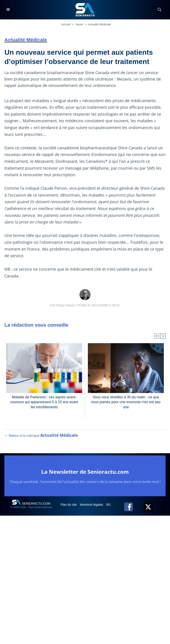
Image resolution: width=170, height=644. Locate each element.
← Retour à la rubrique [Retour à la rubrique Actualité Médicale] (41, 435)
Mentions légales (92, 505)
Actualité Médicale (99, 24)
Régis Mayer (66, 305)
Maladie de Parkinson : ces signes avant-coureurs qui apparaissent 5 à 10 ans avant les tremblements (44, 402)
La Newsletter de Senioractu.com (85, 472)
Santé (79, 24)
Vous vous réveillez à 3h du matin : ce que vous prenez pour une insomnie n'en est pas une (126, 402)
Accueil (66, 24)
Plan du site (69, 505)
